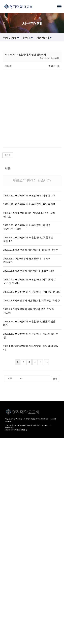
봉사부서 (5, 629)
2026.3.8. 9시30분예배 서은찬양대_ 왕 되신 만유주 (31, 250)
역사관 (3, 449)
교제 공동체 (6, 606)
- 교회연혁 (5, 453)
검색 (55, 379)
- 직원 (3, 486)
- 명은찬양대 (6, 519)
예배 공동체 (12, 38)
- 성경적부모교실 (9, 589)
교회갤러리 (6, 616)
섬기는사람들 (7, 473)
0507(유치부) (7, 552)
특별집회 (5, 539)
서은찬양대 (44, 38)
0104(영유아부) (8, 549)
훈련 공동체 (6, 579)
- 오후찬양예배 (8, 509)
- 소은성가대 (6, 536)
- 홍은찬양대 (6, 526)
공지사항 (5, 622)
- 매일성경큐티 (8, 599)
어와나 (3, 572)
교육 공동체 (6, 546)
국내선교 (5, 639)
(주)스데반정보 (22, 430)
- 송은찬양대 (6, 532)
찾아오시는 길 (7, 496)
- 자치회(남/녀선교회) (11, 469)
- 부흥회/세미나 (8, 542)
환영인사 (5, 443)
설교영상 (5, 503)
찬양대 (28, 38)
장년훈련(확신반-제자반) (13, 582)
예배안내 (5, 459)
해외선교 (5, 642)
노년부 (3, 576)
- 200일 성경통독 (9, 602)
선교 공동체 (6, 636)
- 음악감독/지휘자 (9, 483)
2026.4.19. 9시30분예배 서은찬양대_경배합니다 (29, 196)
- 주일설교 (5, 506)
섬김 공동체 (6, 626)
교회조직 (5, 463)
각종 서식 (5, 619)
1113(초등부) (6, 559)
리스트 (8, 155)
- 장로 (3, 479)
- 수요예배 (5, 513)
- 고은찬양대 (6, 529)
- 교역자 (4, 476)
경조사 (3, 612)
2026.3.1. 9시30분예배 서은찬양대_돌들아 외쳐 (29, 271)
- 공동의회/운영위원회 (11, 466)
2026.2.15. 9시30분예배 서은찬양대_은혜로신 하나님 (32, 292)
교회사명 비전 (7, 446)
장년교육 (5, 586)
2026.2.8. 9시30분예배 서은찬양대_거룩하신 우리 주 (32, 301)
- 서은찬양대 (6, 523)
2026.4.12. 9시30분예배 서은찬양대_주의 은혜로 (29, 204)
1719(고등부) (7, 566)
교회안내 (5, 439)
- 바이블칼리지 (8, 592)
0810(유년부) (7, 556)
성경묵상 (5, 596)
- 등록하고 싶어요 (9, 493)
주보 (2, 609)
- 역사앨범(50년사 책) (11, 456)
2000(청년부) (7, 569)
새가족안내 (6, 489)
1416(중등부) (7, 562)
